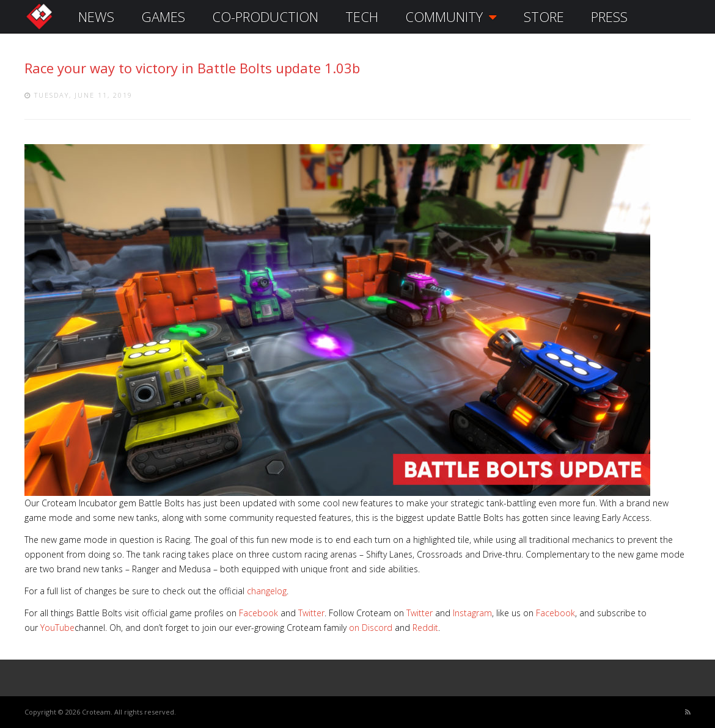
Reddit (425, 628)
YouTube (57, 628)
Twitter (311, 613)
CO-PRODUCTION (265, 16)
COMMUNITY (451, 16)
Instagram (472, 613)
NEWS (96, 16)
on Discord (371, 628)
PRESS (609, 16)
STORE (544, 16)
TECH (362, 16)
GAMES (163, 16)
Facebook (258, 613)
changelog (267, 591)
